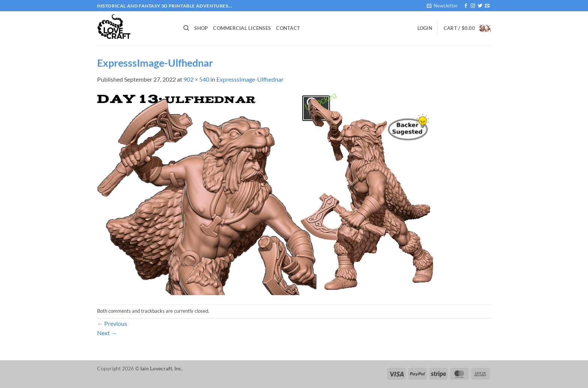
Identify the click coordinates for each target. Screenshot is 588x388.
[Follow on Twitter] (480, 6)
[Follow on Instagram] (473, 6)
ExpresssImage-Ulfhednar (250, 79)
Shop (201, 28)
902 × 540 (196, 79)
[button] (442, 6)
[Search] (186, 28)
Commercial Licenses (242, 28)
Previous (112, 323)
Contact (288, 28)
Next (107, 333)
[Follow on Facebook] (466, 6)
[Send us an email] (487, 6)
